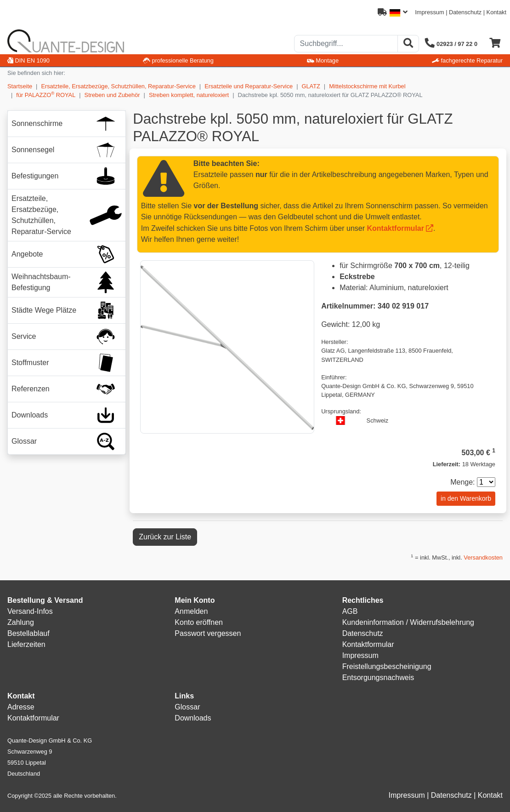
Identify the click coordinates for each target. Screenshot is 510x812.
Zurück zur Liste (165, 537)
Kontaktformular (396, 228)
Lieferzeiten (26, 644)
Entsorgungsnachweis (378, 678)
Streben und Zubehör (112, 95)
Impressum (429, 12)
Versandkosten (483, 558)
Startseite (20, 86)
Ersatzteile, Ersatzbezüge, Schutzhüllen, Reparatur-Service (118, 86)
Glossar (187, 707)
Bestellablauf (28, 633)
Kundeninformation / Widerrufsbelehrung (408, 622)
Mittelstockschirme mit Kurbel (367, 86)
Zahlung (21, 622)
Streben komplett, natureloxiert (189, 95)
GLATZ (311, 86)
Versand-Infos (30, 611)
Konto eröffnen (199, 622)
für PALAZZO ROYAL (46, 94)
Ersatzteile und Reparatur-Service (249, 86)
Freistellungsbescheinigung (387, 666)
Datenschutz (465, 12)
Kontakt (496, 12)
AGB (350, 611)
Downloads (193, 718)
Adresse (21, 707)
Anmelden (191, 611)
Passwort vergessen (208, 633)
